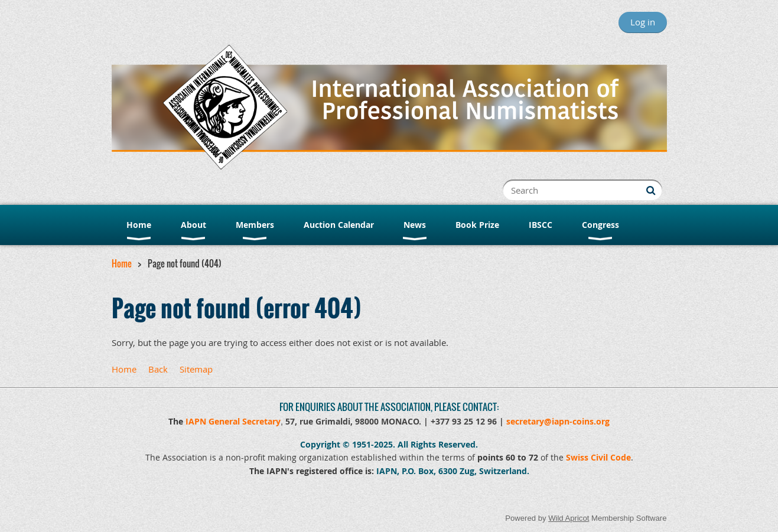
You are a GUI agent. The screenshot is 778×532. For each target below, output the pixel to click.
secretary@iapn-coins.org (558, 421)
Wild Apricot (569, 518)
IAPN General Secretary (233, 421)
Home (122, 263)
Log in (643, 22)
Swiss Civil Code (598, 457)
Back (158, 369)
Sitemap (196, 369)
